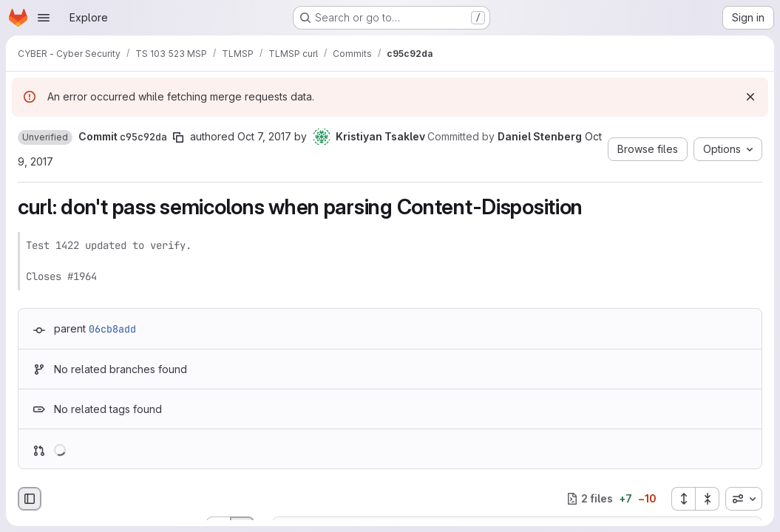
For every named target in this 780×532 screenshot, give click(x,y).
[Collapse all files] (708, 499)
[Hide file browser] (30, 499)
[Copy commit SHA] (178, 137)
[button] (45, 137)
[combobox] (744, 499)
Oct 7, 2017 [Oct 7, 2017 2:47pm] (264, 136)
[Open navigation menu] (44, 18)
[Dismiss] (750, 97)
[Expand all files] (683, 499)
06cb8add (112, 329)
